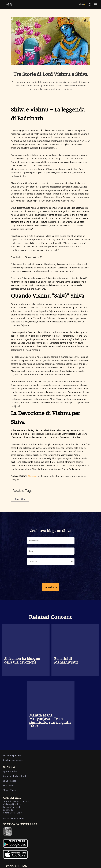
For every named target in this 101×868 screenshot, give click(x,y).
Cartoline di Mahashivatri (15, 776)
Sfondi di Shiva (10, 771)
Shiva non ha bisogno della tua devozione (22, 661)
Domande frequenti (13, 755)
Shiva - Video (10, 790)
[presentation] (51, 575)
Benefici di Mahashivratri (66, 661)
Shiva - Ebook (10, 781)
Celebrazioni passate (13, 760)
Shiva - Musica (10, 785)
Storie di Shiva (20, 499)
